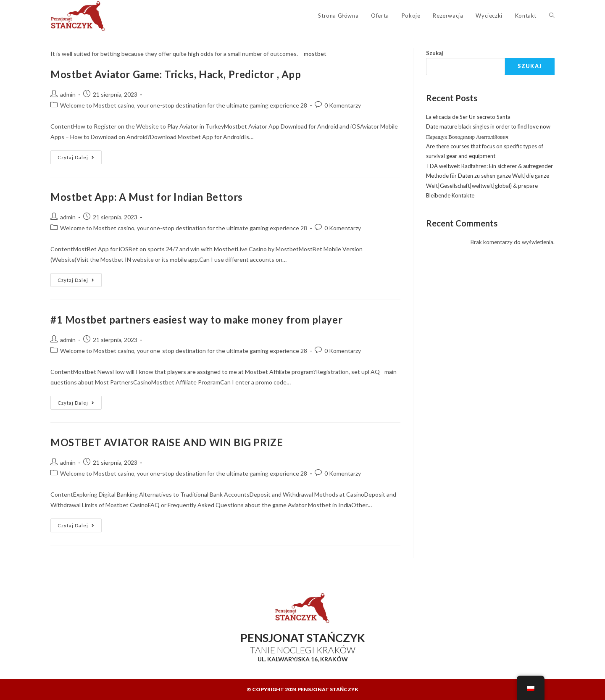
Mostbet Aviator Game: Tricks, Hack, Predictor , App (176, 74)
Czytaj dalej (80, 155)
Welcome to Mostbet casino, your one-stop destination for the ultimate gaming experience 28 (184, 105)
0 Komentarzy (343, 105)
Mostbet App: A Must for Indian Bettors (147, 197)
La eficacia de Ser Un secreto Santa (468, 117)
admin (68, 94)
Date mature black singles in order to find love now (488, 126)
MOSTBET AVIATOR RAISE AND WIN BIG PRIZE (167, 442)
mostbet (315, 54)
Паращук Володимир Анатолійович (467, 137)
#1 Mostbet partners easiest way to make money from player (196, 320)
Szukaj (435, 53)
